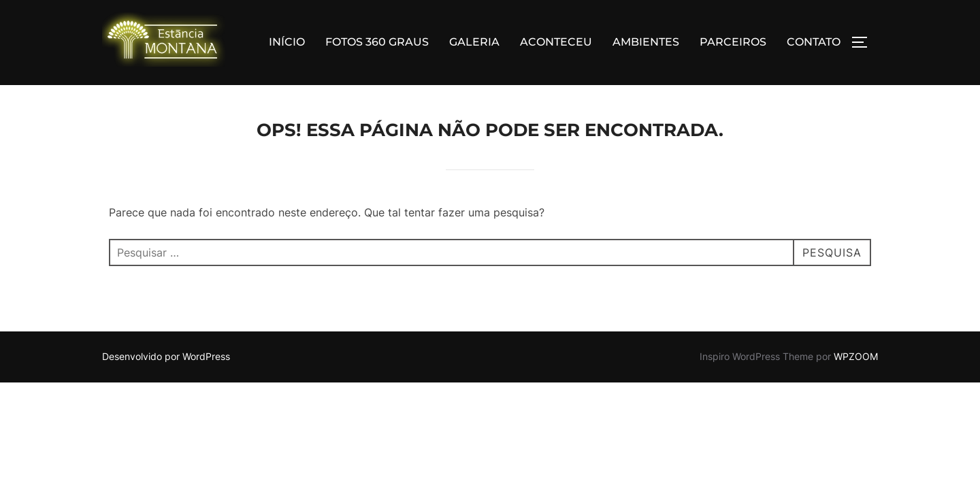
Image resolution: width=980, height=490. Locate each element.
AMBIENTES (646, 42)
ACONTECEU (556, 42)
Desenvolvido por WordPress (166, 357)
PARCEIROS (733, 42)
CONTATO (814, 42)
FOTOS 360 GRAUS (377, 42)
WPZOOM (856, 357)
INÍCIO (287, 42)
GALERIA (474, 42)
